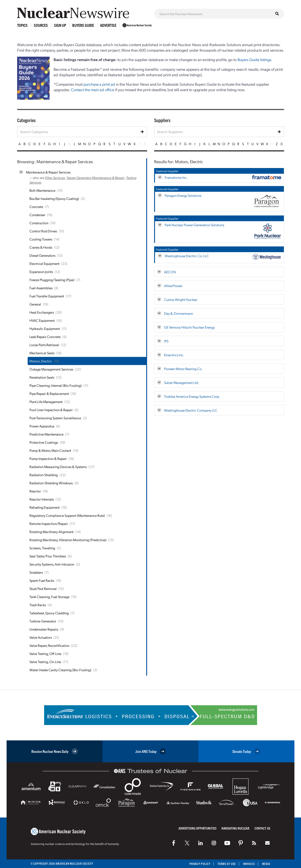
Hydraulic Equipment (45, 328)
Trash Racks (38, 605)
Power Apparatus (42, 426)
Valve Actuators (41, 637)
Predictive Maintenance (46, 434)
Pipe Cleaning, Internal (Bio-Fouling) (56, 385)
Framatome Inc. (176, 177)
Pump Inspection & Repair (48, 458)
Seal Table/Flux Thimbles (48, 556)
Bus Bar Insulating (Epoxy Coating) (54, 198)
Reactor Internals (42, 499)
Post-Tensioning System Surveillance (55, 418)
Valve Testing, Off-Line (45, 654)
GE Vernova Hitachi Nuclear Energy (189, 327)
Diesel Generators (42, 255)
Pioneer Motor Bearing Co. (183, 369)
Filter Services (55, 178)
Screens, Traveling (42, 548)
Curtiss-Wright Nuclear (181, 299)
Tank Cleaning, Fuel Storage (49, 597)
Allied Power (173, 286)
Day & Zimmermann (178, 313)
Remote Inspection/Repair (49, 524)
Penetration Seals (42, 377)
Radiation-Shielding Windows (51, 483)
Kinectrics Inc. (174, 355)
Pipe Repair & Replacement (49, 393)
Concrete (36, 207)
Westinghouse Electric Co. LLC (187, 256)
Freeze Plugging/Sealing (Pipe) (52, 280)
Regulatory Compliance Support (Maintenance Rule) (67, 515)
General (35, 304)
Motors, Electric (41, 361)
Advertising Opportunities (197, 828)
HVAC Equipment (42, 320)
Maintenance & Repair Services (48, 172)
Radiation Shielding (44, 475)
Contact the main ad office (93, 90)
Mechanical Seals (42, 353)
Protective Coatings (44, 442)
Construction (39, 223)
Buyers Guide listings (254, 59)
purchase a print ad (99, 84)
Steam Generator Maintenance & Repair (95, 178)
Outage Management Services (51, 369)
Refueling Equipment (45, 507)
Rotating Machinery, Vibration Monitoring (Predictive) (68, 540)
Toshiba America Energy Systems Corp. (192, 396)
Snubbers (36, 572)
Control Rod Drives (43, 231)
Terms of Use (227, 864)
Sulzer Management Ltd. (181, 382)
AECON (170, 272)
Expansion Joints (41, 272)
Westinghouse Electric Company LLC (191, 410)
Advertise (108, 25)
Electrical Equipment (44, 263)
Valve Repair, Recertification (49, 645)
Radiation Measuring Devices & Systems (58, 467)
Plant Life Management (46, 402)
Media (266, 864)
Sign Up (60, 25)
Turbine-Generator (43, 621)
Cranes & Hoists (41, 247)
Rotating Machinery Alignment (51, 532)
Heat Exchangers (42, 312)
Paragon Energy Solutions (183, 195)
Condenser (37, 215)
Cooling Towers (41, 239)
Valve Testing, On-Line (45, 662)
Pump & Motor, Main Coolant (50, 450)
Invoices (249, 864)
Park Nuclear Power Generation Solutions (194, 225)
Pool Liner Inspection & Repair (51, 410)
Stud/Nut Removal (43, 589)
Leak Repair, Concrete (45, 337)
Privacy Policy (200, 864)
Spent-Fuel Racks (42, 580)
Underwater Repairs (44, 629)
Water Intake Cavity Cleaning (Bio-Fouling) (60, 670)
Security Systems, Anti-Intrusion (52, 564)
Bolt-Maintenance (42, 190)
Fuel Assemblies (41, 288)
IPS (166, 341)
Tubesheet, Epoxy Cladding (49, 613)
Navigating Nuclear (235, 828)
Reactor (35, 491)
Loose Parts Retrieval (44, 345)
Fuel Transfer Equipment (47, 296)
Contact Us (262, 828)
